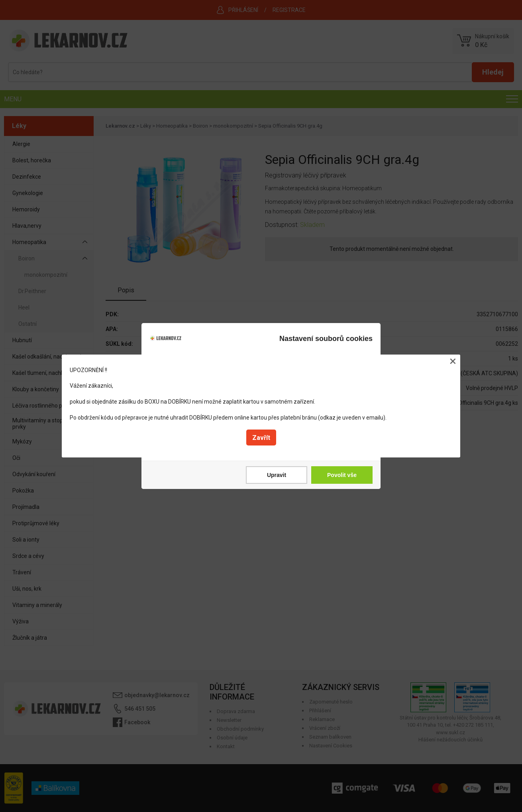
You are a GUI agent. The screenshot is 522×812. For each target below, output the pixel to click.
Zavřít (261, 438)
